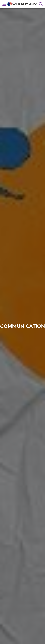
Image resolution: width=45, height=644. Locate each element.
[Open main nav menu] (4, 4)
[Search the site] (41, 4)
